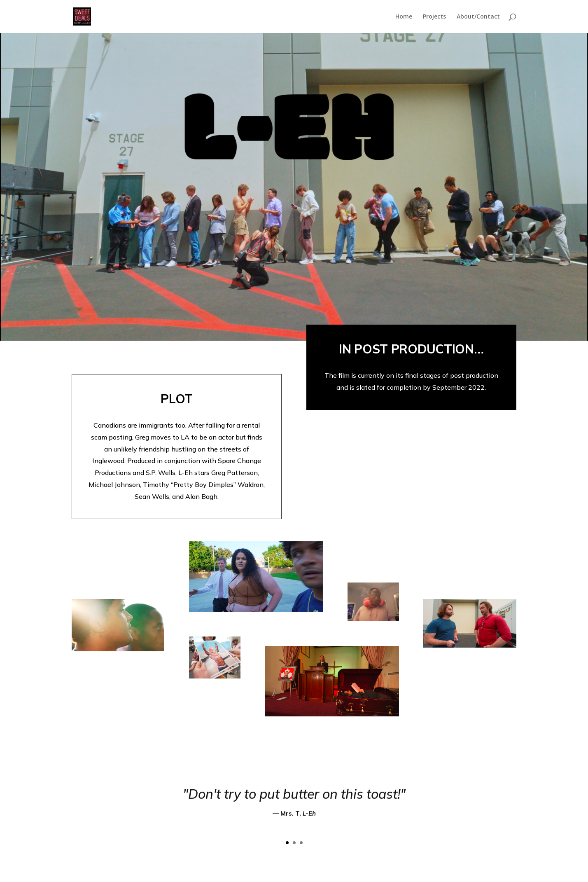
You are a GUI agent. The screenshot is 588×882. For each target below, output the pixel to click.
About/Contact (478, 17)
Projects (434, 17)
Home (404, 17)
